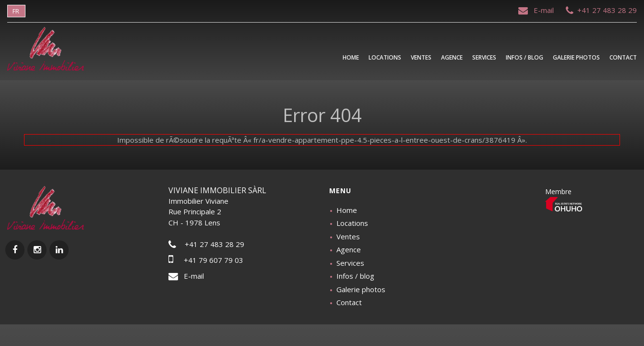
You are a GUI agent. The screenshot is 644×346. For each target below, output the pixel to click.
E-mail (537, 10)
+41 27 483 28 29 (601, 10)
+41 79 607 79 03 (206, 260)
